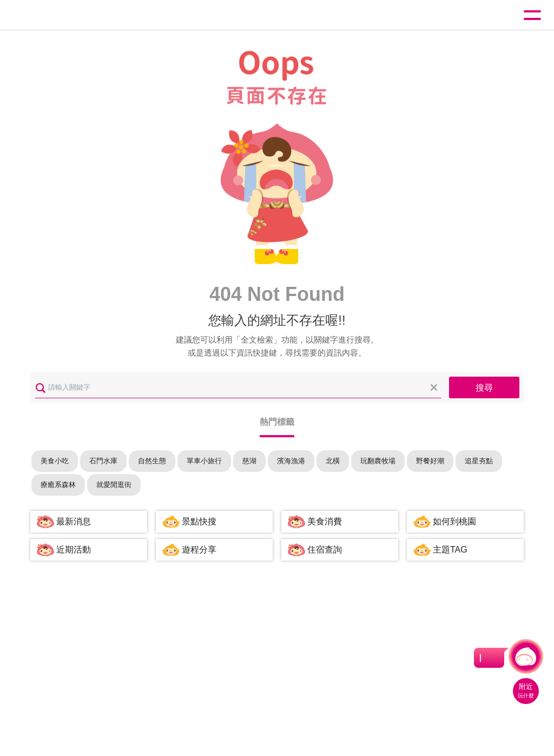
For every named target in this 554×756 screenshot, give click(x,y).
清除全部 (434, 387)
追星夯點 (479, 461)
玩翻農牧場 (378, 461)
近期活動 (74, 550)
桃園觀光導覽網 (53, 15)
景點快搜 (199, 521)
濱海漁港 (291, 461)
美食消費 (325, 521)
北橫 (333, 461)
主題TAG (450, 550)
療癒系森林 (58, 485)
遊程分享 (199, 550)
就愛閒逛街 (114, 485)
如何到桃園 (454, 521)
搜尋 (484, 388)
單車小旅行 (204, 461)
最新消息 (74, 521)
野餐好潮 (430, 461)
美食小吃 (55, 461)
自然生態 (152, 461)
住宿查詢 (325, 550)
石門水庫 (103, 461)
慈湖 (249, 461)
